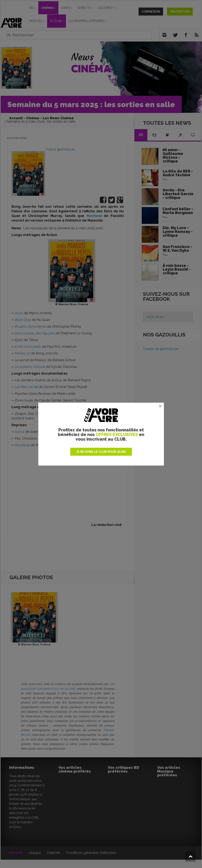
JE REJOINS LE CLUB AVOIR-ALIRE (101, 452)
